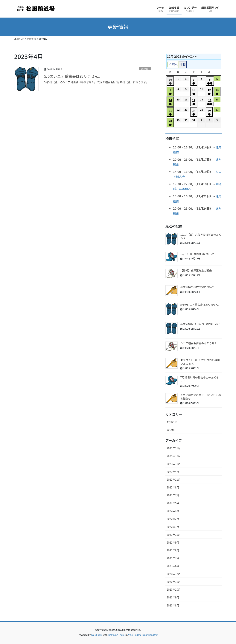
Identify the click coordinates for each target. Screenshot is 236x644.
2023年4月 (173, 472)
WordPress (97, 635)
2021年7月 (173, 558)
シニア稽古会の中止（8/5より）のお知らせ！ (201, 397)
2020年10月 (174, 589)
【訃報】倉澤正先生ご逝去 (196, 270)
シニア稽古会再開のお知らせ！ (199, 343)
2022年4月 (173, 511)
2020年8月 (173, 605)
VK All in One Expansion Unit (143, 635)
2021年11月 (174, 535)
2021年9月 (173, 542)
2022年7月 (173, 495)
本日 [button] (183, 64)
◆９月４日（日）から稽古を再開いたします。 (200, 362)
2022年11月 (174, 479)
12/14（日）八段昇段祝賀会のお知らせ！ (201, 236)
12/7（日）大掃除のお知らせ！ (199, 254)
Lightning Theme (117, 635)
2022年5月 (173, 503)
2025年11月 (174, 448)
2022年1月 (173, 527)
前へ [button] (173, 65)
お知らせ (172, 422)
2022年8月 (173, 487)
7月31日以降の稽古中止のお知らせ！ (200, 379)
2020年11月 (174, 582)
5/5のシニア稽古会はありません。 (73, 76)
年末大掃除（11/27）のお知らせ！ (201, 324)
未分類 (145, 69)
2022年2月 (173, 519)
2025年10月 (174, 456)
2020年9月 (173, 597)
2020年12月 (174, 574)
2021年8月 (173, 550)
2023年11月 (174, 464)
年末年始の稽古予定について (197, 287)
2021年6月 (173, 566)
